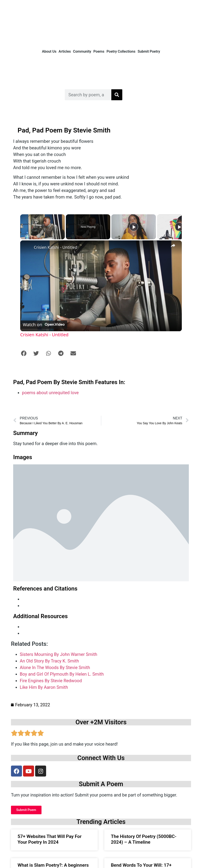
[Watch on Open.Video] (44, 325)
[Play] (134, 227)
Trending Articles (101, 822)
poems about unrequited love (50, 393)
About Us (49, 51)
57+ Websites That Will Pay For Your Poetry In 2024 (50, 839)
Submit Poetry (149, 51)
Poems (99, 51)
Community (82, 51)
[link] (27, 247)
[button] (24, 353)
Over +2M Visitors (101, 722)
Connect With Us (101, 758)
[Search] (117, 95)
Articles (65, 51)
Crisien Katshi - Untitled (56, 247)
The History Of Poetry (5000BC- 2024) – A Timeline (144, 839)
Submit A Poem (101, 784)
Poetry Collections (121, 51)
